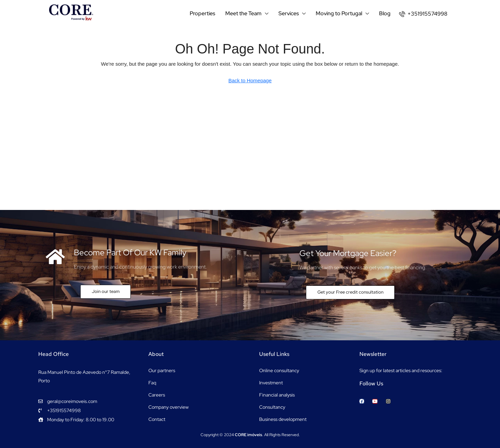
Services (289, 13)
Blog (385, 13)
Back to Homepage (250, 80)
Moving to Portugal (339, 13)
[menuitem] (423, 14)
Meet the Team (243, 13)
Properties (202, 13)
